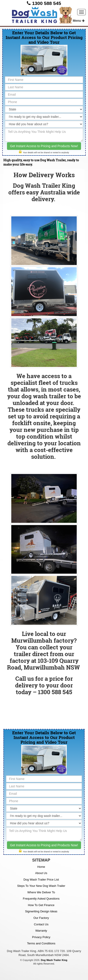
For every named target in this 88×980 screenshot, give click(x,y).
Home (41, 867)
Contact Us (41, 924)
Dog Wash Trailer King (54, 960)
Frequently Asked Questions (41, 899)
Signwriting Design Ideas (41, 911)
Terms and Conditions (41, 943)
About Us (41, 873)
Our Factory (41, 918)
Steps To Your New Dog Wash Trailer (41, 886)
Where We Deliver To (41, 892)
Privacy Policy (41, 937)
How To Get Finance (41, 905)
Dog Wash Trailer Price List (41, 880)
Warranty (41, 931)
